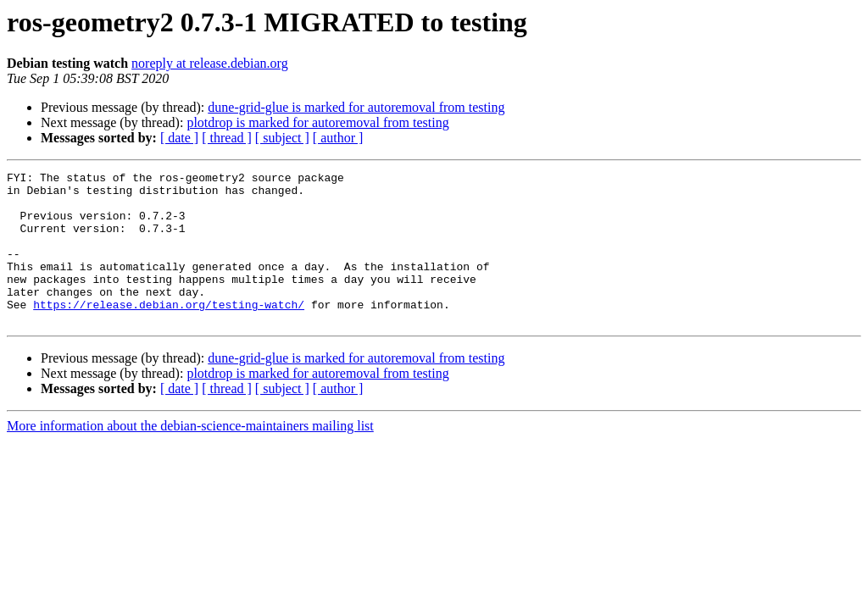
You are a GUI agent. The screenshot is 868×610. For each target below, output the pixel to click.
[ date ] (179, 138)
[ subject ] (282, 138)
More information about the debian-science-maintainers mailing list (190, 456)
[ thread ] (227, 138)
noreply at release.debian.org (210, 63)
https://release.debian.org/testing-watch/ (169, 332)
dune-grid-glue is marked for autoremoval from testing (356, 107)
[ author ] (338, 138)
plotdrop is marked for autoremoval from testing (317, 122)
